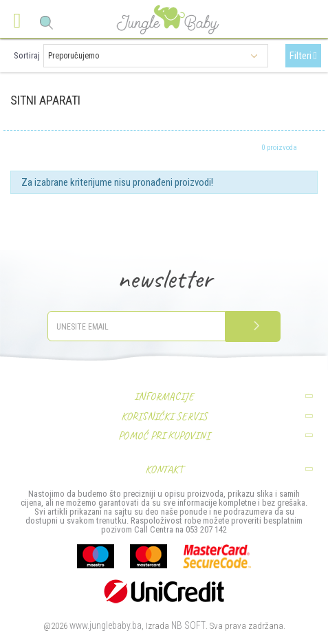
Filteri (303, 56)
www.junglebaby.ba (106, 625)
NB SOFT (188, 625)
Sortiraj (27, 55)
